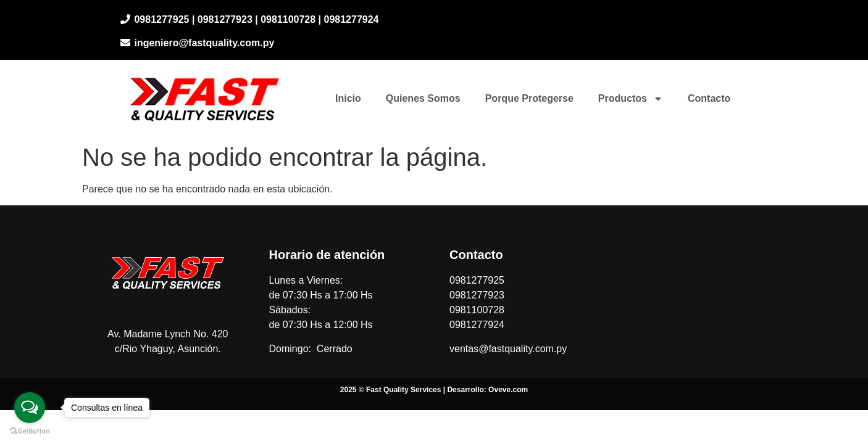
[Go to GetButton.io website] (30, 431)
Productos (631, 99)
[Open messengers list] (30, 408)
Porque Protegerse (529, 98)
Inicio (348, 98)
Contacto (709, 98)
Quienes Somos (423, 98)
